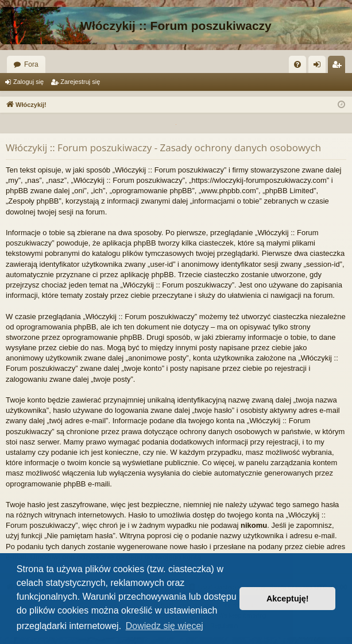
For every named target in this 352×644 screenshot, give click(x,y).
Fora (31, 64)
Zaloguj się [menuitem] (320, 67)
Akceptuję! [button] (288, 599)
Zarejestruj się (80, 82)
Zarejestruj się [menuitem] (339, 67)
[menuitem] (297, 64)
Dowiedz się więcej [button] (165, 626)
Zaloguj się (28, 82)
